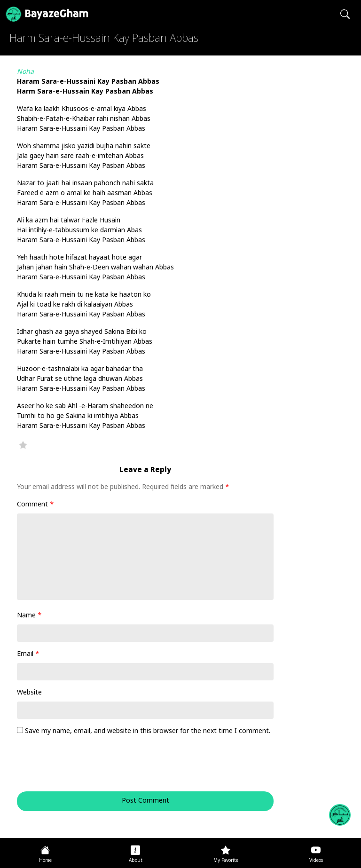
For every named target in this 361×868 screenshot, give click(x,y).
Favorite (23, 445)
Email (28, 654)
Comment (35, 505)
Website (29, 693)
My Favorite (226, 861)
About (136, 861)
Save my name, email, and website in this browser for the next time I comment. (148, 731)
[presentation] (81, 768)
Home (45, 861)
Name (29, 616)
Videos (316, 861)
